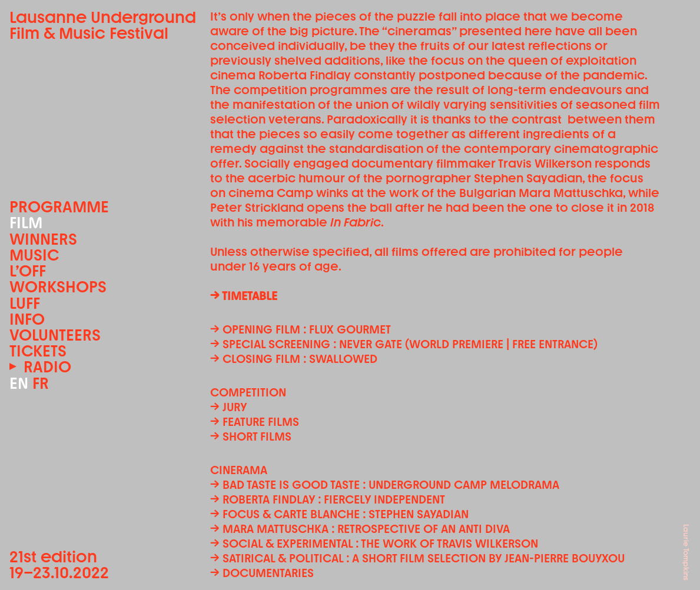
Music (34, 255)
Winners (43, 239)
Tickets (38, 351)
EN (19, 383)
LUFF (25, 303)
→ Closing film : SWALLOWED (294, 359)
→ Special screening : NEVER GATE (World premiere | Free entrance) (404, 344)
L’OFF (28, 271)
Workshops (58, 287)
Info (27, 319)
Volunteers (55, 335)
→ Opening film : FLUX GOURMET (301, 329)
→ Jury (228, 407)
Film (26, 223)
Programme (59, 207)
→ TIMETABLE (244, 296)
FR (41, 383)
